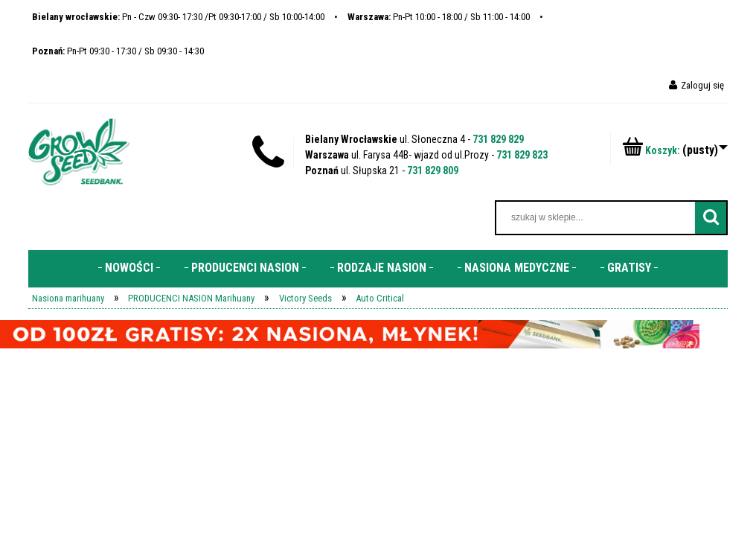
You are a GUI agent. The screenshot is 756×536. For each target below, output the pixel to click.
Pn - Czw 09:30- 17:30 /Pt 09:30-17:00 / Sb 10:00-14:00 (178, 17)
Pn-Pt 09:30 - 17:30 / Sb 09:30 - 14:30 (118, 51)
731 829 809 (433, 170)
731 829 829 (498, 139)
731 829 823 (522, 155)
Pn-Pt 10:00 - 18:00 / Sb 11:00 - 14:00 (439, 17)
